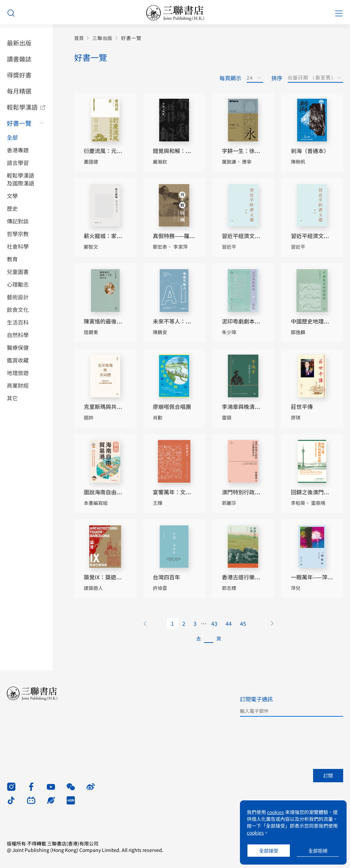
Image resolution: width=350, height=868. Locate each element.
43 (214, 623)
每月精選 (19, 91)
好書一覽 (19, 123)
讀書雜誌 (19, 59)
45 (243, 623)
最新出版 (19, 43)
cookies (275, 812)
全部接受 (269, 851)
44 (229, 623)
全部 (12, 137)
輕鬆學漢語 (22, 107)
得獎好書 (19, 75)
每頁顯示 (230, 78)
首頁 (79, 38)
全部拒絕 (318, 851)
